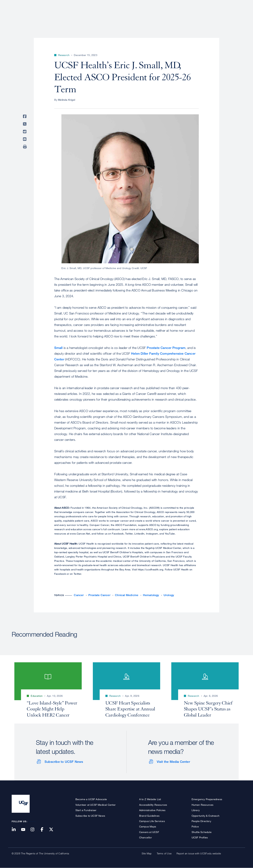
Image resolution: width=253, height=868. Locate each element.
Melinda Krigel (67, 100)
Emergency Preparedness (207, 799)
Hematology (151, 595)
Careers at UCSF (149, 832)
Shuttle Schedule (202, 832)
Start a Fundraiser (86, 810)
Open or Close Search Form (235, 15)
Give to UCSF (228, 4)
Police (195, 826)
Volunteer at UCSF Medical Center (96, 805)
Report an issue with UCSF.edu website (199, 853)
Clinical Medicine (127, 595)
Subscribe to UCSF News (64, 762)
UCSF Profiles (200, 837)
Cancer (79, 595)
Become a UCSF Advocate (91, 799)
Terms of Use (164, 853)
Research (170, 15)
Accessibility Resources (153, 805)
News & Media (215, 15)
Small (58, 348)
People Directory (201, 821)
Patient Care (148, 15)
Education (191, 15)
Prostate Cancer (99, 595)
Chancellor (146, 837)
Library (196, 810)
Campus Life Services (152, 821)
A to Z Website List (150, 799)
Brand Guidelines (149, 816)
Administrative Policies (152, 810)
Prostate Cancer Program (166, 348)
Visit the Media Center (173, 762)
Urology (169, 595)
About (128, 15)
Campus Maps (148, 826)
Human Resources (203, 805)
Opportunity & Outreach (206, 816)
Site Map (147, 853)
